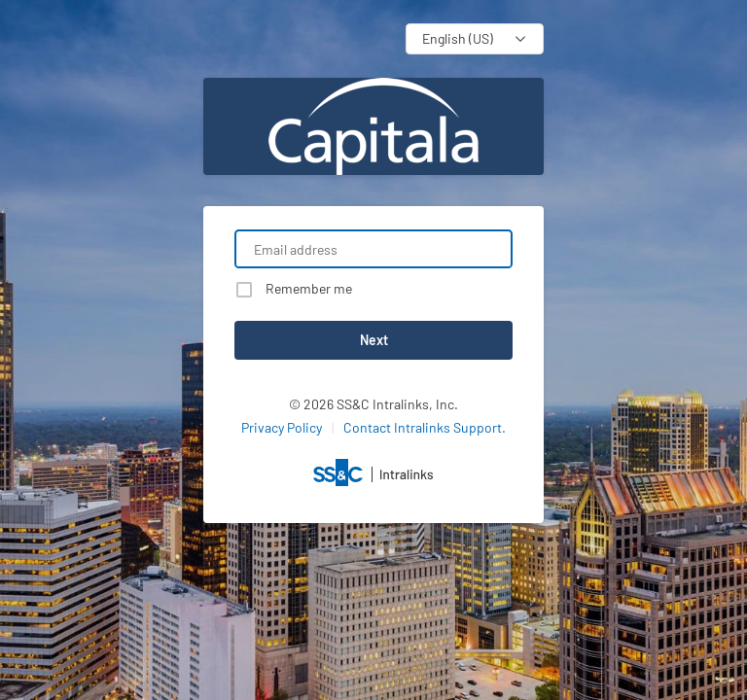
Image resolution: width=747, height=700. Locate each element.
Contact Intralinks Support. (425, 427)
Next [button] (374, 340)
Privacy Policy (282, 427)
